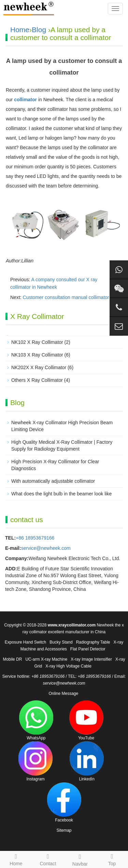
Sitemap (64, 830)
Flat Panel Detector (88, 649)
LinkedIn (87, 761)
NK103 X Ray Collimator (37, 355)
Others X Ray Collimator (37, 380)
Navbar (80, 859)
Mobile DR (12, 659)
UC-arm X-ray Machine (46, 659)
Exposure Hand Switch (25, 642)
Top (112, 859)
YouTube (86, 720)
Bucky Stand (61, 642)
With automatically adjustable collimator (53, 481)
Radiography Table (93, 642)
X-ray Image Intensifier (91, 659)
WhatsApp (36, 720)
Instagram (35, 761)
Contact (48, 859)
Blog (39, 30)
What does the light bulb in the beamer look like (61, 494)
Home (20, 30)
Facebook (64, 802)
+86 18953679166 (35, 538)
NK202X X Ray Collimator (39, 367)
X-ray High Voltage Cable (68, 666)
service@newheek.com (46, 548)
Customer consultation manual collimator (66, 297)
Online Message (63, 694)
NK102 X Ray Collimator (37, 342)
